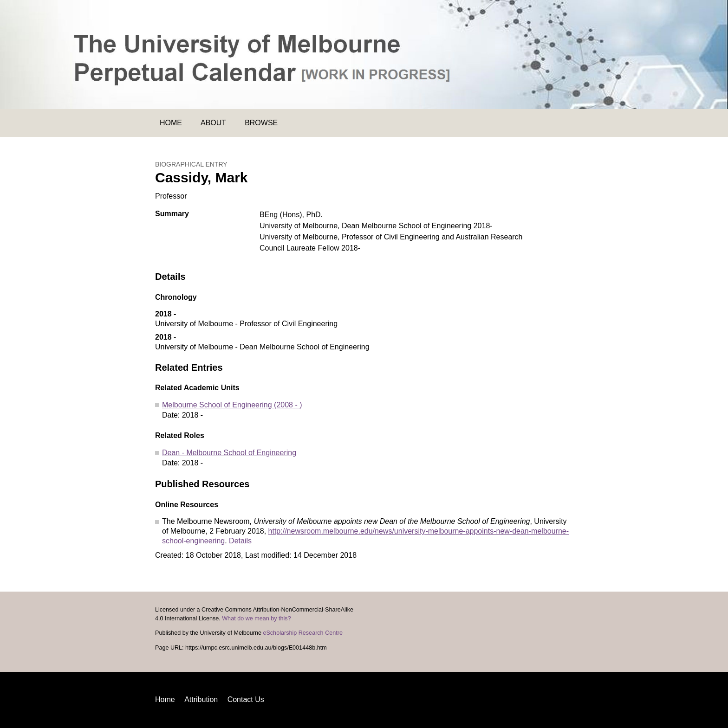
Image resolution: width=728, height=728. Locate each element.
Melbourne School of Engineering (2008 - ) (232, 405)
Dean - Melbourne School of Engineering (229, 453)
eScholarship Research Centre (303, 633)
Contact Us (246, 699)
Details (240, 541)
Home (171, 123)
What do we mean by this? (256, 618)
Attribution (201, 699)
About (213, 123)
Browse (261, 123)
